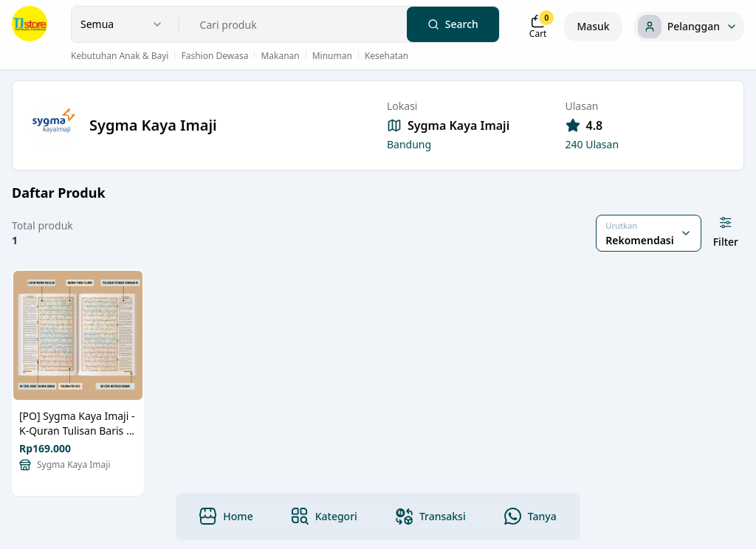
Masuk (593, 26)
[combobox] (122, 24)
